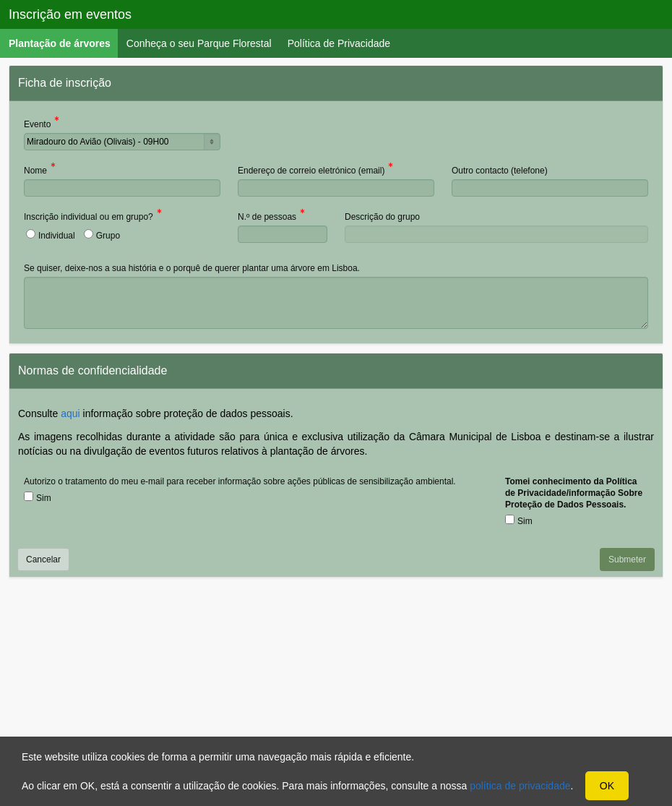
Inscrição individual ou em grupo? (89, 218)
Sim (44, 498)
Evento (37, 125)
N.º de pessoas (267, 218)
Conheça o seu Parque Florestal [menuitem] (199, 43)
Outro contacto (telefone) (500, 171)
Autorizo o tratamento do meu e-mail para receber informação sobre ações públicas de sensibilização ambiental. (240, 481)
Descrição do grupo (382, 217)
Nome (35, 172)
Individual (57, 236)
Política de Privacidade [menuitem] (339, 43)
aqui (70, 413)
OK (607, 786)
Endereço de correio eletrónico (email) (311, 172)
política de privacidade (520, 786)
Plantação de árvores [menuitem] (64, 43)
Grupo (108, 236)
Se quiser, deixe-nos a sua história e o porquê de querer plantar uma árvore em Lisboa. (192, 268)
